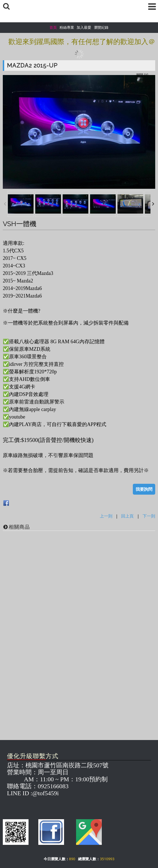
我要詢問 (144, 489)
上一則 (106, 516)
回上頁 (127, 516)
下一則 (149, 516)
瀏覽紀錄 (101, 27)
